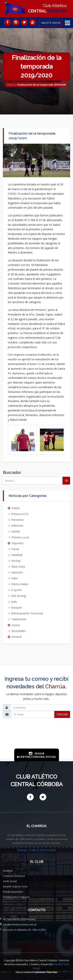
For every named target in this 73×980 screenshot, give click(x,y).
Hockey (16, 561)
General (17, 637)
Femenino (18, 520)
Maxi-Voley (18, 567)
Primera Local (20, 537)
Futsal (15, 549)
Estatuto (8, 871)
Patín (15, 578)
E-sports (17, 590)
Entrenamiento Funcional (27, 613)
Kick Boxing (19, 596)
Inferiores (17, 526)
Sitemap (22, 850)
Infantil (16, 531)
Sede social (10, 881)
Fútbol (16, 508)
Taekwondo (19, 619)
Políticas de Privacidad (43, 850)
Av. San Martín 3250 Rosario (19, 919)
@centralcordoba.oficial (36, 757)
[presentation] (37, 739)
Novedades (18, 631)
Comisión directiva (14, 876)
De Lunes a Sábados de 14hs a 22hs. (25, 930)
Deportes (18, 543)
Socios (16, 625)
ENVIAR (62, 714)
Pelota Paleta (20, 584)
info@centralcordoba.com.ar (20, 924)
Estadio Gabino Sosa (15, 886)
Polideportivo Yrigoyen (16, 897)
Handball (17, 555)
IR (66, 481)
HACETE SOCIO (51, 23)
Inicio (10, 85)
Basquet (17, 607)
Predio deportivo (13, 892)
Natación (17, 572)
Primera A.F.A (20, 514)
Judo (14, 602)
